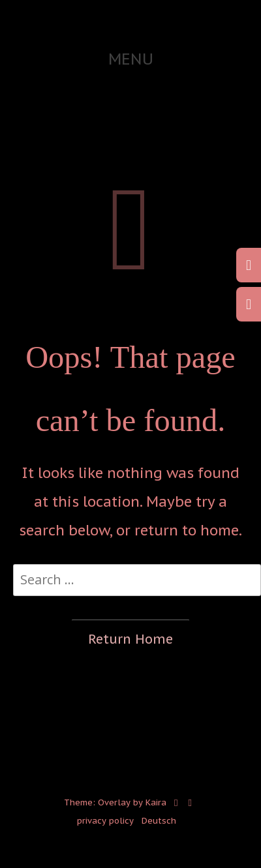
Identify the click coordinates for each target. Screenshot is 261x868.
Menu (131, 59)
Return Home (130, 639)
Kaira (156, 802)
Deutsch (159, 821)
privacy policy (105, 821)
